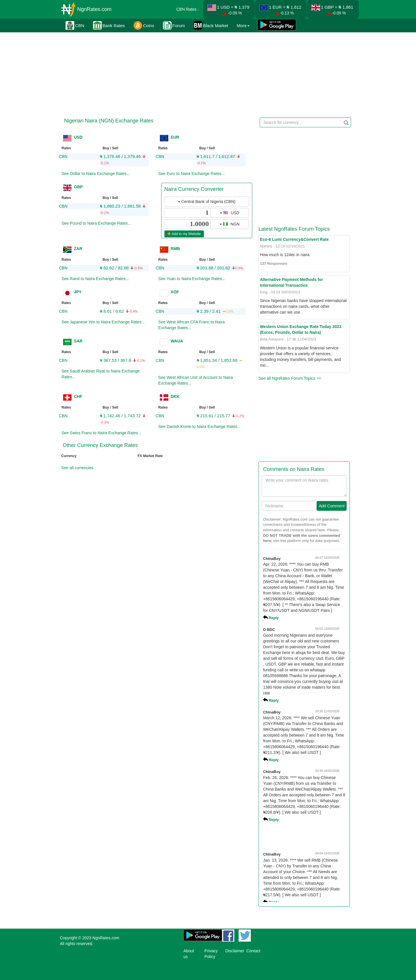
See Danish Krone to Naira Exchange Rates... (199, 426)
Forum (174, 25)
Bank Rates (109, 25)
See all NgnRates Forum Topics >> (290, 378)
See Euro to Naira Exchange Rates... (192, 174)
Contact (253, 951)
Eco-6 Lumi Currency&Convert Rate (294, 239)
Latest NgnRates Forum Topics (294, 229)
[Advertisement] (207, 74)
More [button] (243, 26)
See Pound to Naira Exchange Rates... (96, 223)
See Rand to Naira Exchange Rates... (95, 279)
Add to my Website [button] (184, 234)
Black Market (211, 25)
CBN (75, 25)
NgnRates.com (94, 9)
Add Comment (331, 506)
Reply (274, 618)
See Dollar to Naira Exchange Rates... (96, 174)
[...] (187, 213)
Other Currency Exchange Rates (100, 445)
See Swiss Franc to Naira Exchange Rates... (101, 433)
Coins (144, 25)
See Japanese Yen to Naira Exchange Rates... (103, 322)
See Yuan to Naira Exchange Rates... (192, 279)
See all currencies (77, 468)
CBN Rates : (187, 9)
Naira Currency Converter (194, 189)
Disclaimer (235, 951)
